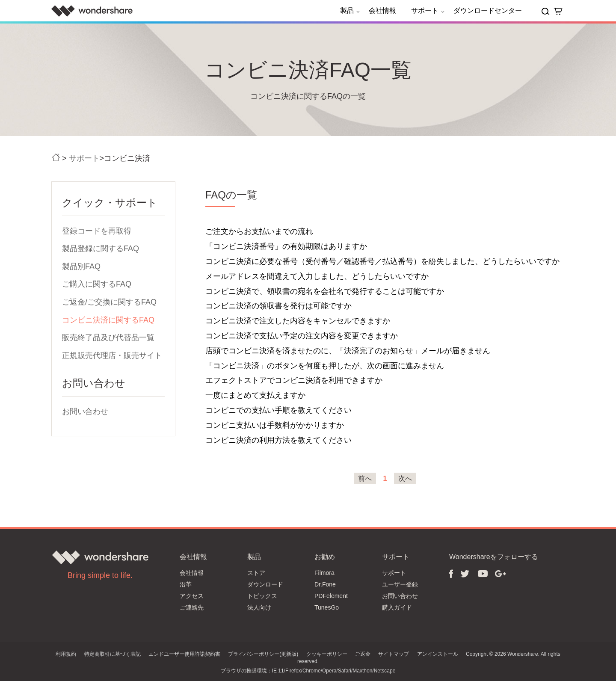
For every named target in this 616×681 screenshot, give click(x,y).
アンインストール (438, 654)
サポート (429, 11)
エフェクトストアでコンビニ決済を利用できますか (294, 380)
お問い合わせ (85, 412)
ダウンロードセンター (488, 10)
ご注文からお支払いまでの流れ (259, 231)
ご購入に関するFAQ (97, 284)
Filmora (324, 573)
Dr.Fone (325, 584)
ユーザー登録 (400, 584)
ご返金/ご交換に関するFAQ (109, 302)
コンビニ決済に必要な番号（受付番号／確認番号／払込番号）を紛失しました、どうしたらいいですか (382, 261)
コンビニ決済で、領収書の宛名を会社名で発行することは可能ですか (325, 291)
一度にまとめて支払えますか (255, 395)
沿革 (186, 584)
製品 (351, 11)
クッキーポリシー (327, 654)
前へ (365, 478)
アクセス (192, 596)
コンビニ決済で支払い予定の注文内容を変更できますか (302, 336)
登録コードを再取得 (97, 231)
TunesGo (327, 607)
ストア (256, 573)
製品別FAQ (81, 266)
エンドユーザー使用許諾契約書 (184, 654)
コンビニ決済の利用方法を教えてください (278, 440)
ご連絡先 (192, 607)
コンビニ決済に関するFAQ (108, 320)
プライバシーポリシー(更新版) (263, 654)
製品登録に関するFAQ (101, 249)
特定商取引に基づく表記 (113, 654)
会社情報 (382, 10)
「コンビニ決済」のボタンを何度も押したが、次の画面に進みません (325, 366)
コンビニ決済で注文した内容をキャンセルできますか (298, 321)
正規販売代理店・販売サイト (112, 355)
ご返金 (363, 654)
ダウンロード (265, 584)
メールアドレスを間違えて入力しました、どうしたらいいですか (317, 276)
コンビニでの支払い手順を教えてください (278, 410)
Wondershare (92, 11)
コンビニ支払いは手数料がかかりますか (275, 425)
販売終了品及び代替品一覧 (108, 338)
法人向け (259, 607)
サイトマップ (394, 654)
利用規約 (66, 654)
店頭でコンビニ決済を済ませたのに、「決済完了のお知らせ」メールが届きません (348, 351)
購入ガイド (397, 607)
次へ (405, 478)
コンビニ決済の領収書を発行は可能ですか (278, 306)
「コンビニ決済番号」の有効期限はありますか (286, 246)
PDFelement (331, 596)
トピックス (262, 596)
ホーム (56, 157)
